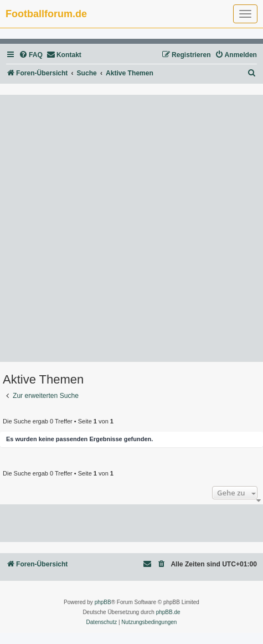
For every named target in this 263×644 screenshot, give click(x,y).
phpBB (103, 602)
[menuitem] (31, 55)
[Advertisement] (131, 228)
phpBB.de (168, 612)
